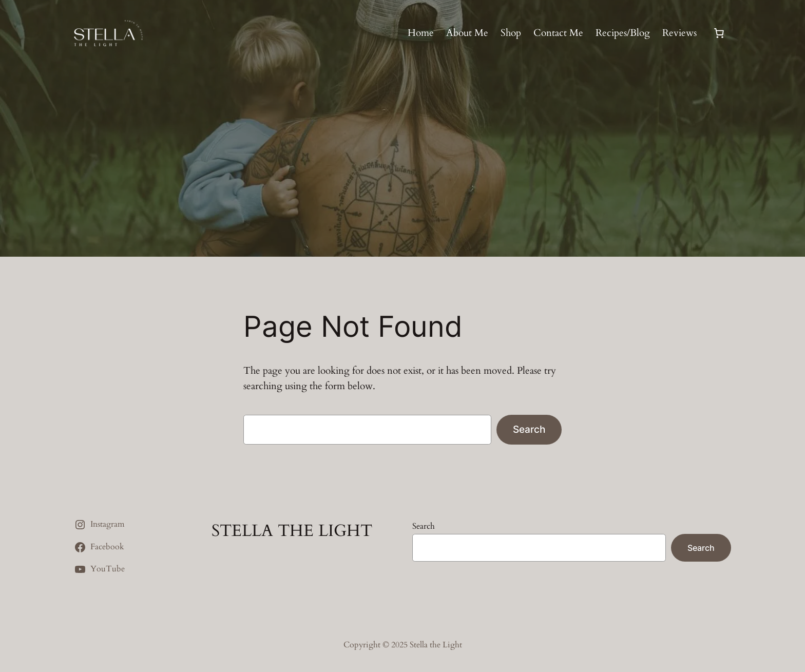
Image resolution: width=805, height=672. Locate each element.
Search (529, 429)
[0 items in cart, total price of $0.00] (719, 33)
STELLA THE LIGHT (292, 531)
